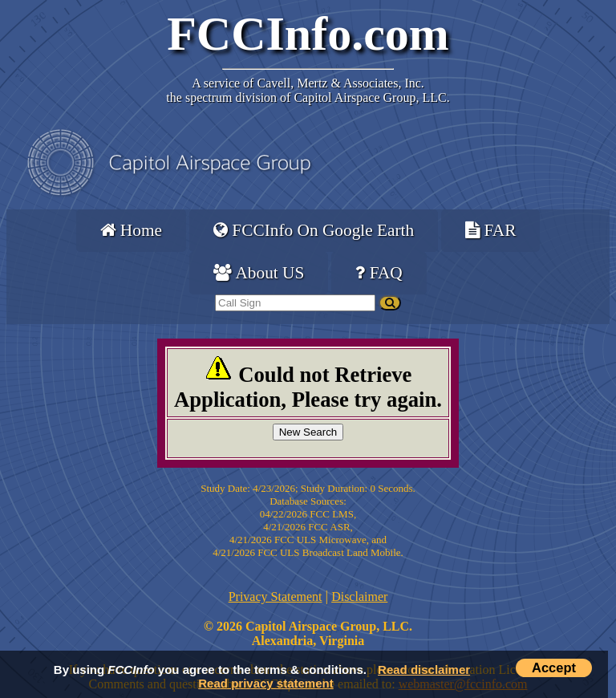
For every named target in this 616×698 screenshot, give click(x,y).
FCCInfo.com (308, 34)
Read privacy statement (265, 683)
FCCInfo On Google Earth (314, 230)
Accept (554, 668)
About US (259, 273)
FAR (490, 230)
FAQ (379, 273)
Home (131, 230)
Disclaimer (359, 597)
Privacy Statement (276, 597)
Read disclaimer (424, 670)
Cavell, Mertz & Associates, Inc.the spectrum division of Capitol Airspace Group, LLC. (308, 90)
